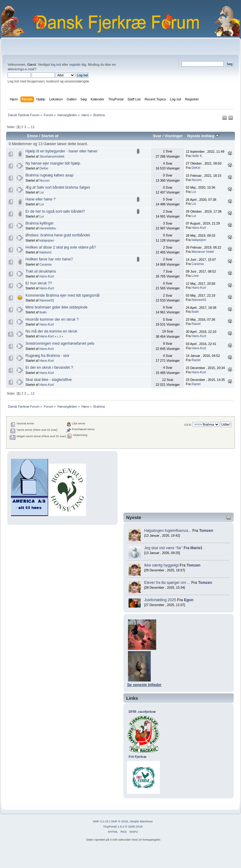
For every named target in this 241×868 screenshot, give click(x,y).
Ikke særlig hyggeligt (161, 565)
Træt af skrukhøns (41, 271)
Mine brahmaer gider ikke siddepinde (57, 307)
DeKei (44, 168)
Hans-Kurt (199, 228)
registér (75, 64)
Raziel (196, 324)
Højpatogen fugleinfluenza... (168, 531)
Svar (157, 136)
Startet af (50, 136)
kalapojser (47, 240)
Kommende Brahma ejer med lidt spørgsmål (63, 295)
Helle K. (197, 156)
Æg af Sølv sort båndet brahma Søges (58, 187)
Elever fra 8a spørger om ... (167, 583)
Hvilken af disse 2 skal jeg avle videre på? (61, 247)
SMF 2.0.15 (101, 821)
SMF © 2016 (119, 821)
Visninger (174, 136)
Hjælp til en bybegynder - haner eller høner (62, 151)
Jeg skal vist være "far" (163, 548)
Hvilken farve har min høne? (49, 259)
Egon (189, 600)
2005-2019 (135, 826)
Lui (42, 192)
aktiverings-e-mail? (22, 69)
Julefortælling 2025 (160, 600)
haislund (45, 252)
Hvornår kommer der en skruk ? (52, 319)
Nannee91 (47, 300)
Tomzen (206, 531)
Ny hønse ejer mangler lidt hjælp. (53, 163)
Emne (33, 136)
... (29, 127)
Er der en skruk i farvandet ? (49, 368)
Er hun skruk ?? (39, 283)
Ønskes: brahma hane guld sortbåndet (58, 235)
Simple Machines (141, 821)
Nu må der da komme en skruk (51, 331)
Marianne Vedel (203, 252)
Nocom (45, 180)
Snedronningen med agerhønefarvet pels (60, 343)
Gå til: (188, 425)
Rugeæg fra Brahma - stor (48, 356)
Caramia (46, 264)
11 (33, 127)
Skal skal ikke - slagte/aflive (49, 380)
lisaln (43, 312)
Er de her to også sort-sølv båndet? (55, 211)
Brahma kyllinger (40, 223)
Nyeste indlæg (203, 136)
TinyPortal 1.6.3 (114, 826)
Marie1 (197, 548)
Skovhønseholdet (52, 156)
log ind (56, 64)
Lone (195, 276)
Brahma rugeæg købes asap (50, 175)
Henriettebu (48, 228)
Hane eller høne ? (41, 199)
